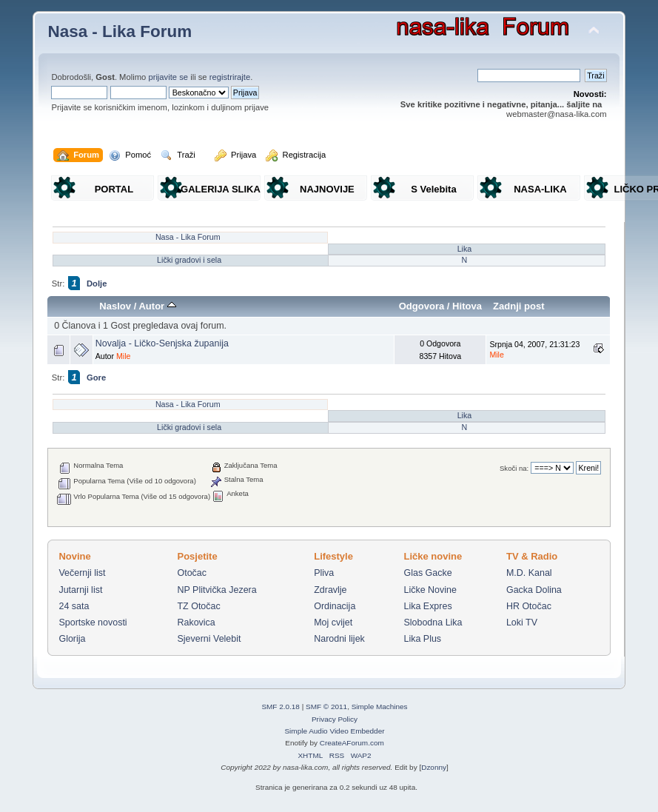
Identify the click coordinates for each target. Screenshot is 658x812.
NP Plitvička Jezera (217, 590)
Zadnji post (519, 306)
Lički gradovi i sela (189, 260)
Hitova (467, 306)
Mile (123, 356)
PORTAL (114, 189)
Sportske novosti (93, 623)
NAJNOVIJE (327, 189)
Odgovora (422, 306)
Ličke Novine (430, 590)
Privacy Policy (335, 719)
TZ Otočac (199, 606)
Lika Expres (427, 606)
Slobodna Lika (433, 623)
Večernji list (82, 573)
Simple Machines (380, 707)
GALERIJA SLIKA (221, 189)
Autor (157, 306)
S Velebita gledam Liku (434, 192)
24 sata (74, 606)
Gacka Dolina (534, 590)
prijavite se (168, 77)
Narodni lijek (339, 639)
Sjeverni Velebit (209, 639)
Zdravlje (330, 590)
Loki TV (522, 623)
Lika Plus (422, 639)
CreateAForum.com (352, 743)
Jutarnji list (80, 590)
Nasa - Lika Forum (120, 31)
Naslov (115, 306)
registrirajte (230, 77)
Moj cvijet (333, 623)
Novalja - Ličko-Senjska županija (162, 343)
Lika (465, 249)
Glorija (72, 639)
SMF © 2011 (326, 707)
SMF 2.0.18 (281, 707)
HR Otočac (529, 606)
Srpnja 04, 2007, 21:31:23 (534, 349)
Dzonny (434, 767)
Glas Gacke (427, 573)
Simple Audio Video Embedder (334, 731)
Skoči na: (514, 468)
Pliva (324, 573)
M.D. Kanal (529, 573)
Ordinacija (335, 606)
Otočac (192, 573)
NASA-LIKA (540, 189)
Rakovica (197, 623)
